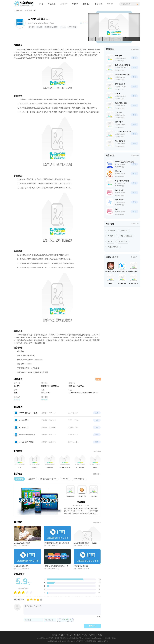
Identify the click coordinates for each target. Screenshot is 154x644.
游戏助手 (40, 27)
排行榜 (110, 4)
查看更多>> (97, 451)
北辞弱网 (111, 231)
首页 (25, 11)
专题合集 (99, 4)
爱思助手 (111, 236)
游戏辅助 (31, 27)
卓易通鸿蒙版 (134, 279)
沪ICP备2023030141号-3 (99, 641)
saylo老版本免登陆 (111, 268)
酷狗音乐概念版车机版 (122, 268)
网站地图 (100, 635)
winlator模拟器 (72, 27)
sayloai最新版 (122, 279)
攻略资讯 (86, 4)
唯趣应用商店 (113, 247)
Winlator (63, 27)
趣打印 (111, 241)
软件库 (75, 4)
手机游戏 (52, 4)
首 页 (41, 4)
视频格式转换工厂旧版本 (134, 268)
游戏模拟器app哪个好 (51, 27)
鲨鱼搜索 (124, 231)
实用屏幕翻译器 (126, 236)
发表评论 (92, 626)
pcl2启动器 (123, 241)
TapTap (111, 279)
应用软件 (64, 4)
